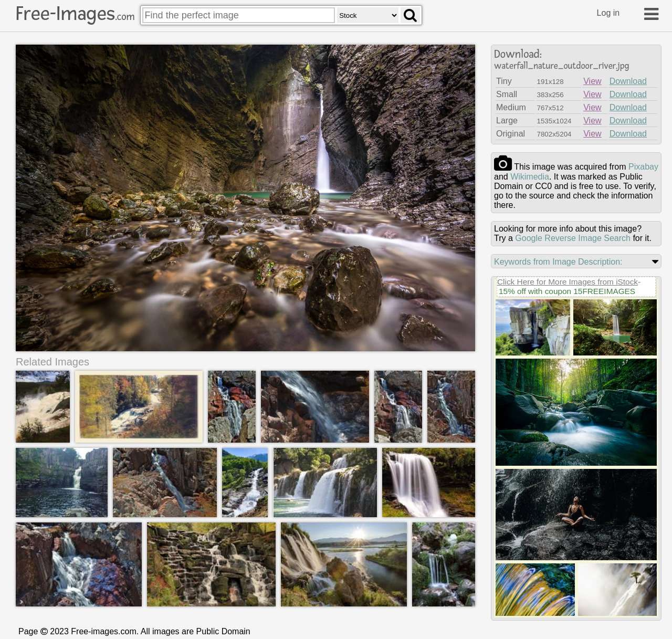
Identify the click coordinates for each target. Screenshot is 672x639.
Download (628, 81)
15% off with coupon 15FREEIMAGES (567, 291)
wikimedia (530, 177)
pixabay (643, 167)
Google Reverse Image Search (573, 238)
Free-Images (75, 14)
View (592, 81)
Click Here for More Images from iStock (568, 282)
